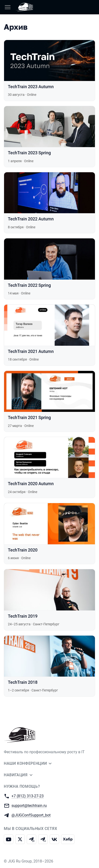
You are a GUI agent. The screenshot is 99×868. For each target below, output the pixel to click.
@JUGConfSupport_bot (31, 815)
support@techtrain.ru (29, 805)
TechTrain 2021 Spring (29, 417)
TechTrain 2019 (23, 616)
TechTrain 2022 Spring (29, 285)
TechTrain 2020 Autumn (31, 484)
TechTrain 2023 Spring (29, 153)
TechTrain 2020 (23, 550)
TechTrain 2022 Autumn (31, 219)
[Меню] (8, 7)
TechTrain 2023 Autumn (31, 87)
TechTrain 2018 (23, 682)
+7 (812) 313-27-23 (28, 796)
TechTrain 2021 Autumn (31, 351)
